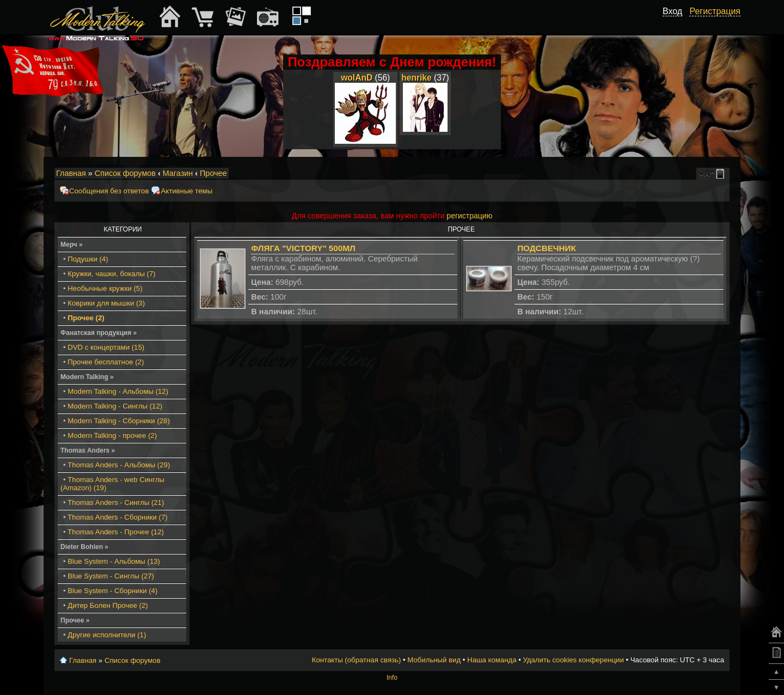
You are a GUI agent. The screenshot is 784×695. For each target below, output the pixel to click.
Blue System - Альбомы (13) (114, 561)
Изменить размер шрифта (707, 174)
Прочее (213, 173)
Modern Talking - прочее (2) (112, 435)
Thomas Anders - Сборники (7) (117, 517)
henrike (416, 78)
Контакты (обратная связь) (357, 660)
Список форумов (125, 173)
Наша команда (492, 660)
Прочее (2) (86, 318)
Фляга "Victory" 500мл (303, 248)
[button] (676, 23)
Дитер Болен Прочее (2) (108, 605)
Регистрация (715, 11)
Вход (672, 11)
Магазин (178, 173)
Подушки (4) (88, 259)
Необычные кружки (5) (105, 288)
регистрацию (469, 216)
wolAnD (357, 78)
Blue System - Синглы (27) (111, 576)
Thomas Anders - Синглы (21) (116, 502)
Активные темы (186, 191)
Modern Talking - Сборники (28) (119, 421)
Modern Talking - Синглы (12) (115, 406)
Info (392, 678)
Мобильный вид (722, 174)
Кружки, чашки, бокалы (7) (111, 274)
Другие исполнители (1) (107, 635)
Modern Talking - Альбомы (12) (118, 391)
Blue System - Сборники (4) (112, 591)
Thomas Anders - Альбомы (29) (119, 465)
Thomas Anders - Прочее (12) (116, 532)
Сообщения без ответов (109, 191)
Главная (71, 173)
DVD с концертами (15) (106, 347)
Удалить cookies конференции (573, 660)
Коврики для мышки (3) (106, 303)
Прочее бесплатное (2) (106, 362)
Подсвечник (547, 248)
